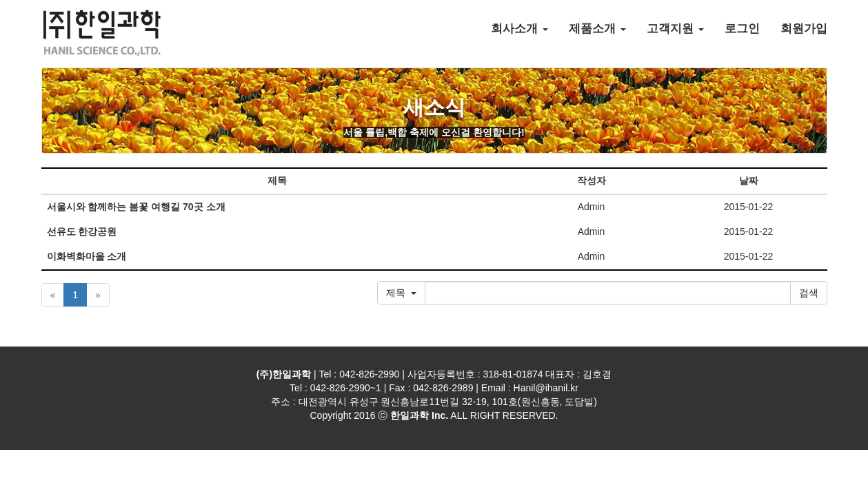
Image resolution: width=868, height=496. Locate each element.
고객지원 (675, 29)
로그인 (742, 29)
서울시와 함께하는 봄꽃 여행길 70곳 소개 (136, 207)
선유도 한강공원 (82, 231)
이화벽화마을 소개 (87, 256)
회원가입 (804, 29)
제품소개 (597, 29)
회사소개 (519, 29)
